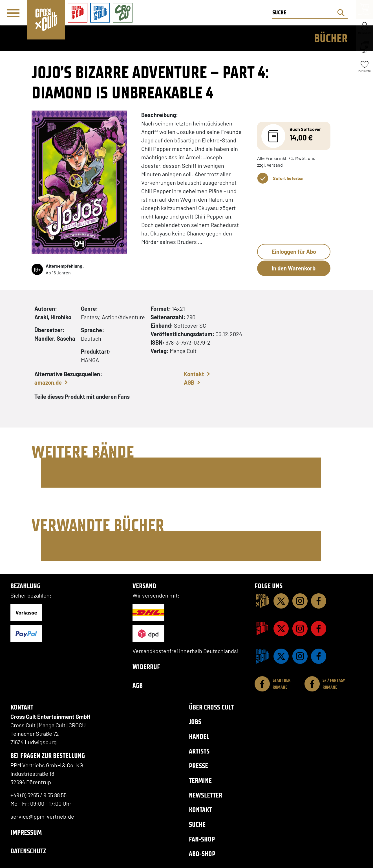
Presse (198, 766)
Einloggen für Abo (294, 252)
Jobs (195, 722)
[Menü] (13, 13)
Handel (199, 736)
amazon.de (48, 382)
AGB (189, 382)
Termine (200, 780)
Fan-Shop (202, 839)
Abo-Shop (202, 854)
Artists (199, 751)
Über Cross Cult (211, 707)
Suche (197, 824)
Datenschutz (28, 851)
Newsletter (206, 795)
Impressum (26, 832)
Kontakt (194, 374)
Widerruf (146, 667)
